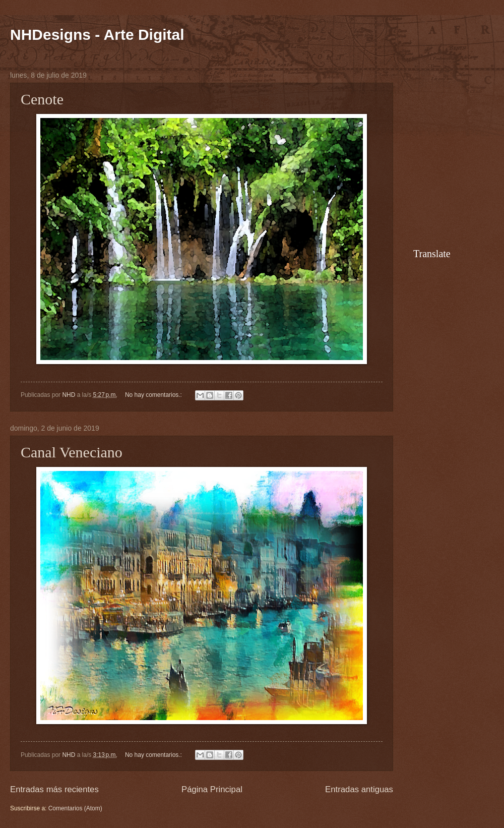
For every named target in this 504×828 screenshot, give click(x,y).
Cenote (42, 99)
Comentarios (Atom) (75, 808)
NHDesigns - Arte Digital (97, 35)
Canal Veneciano (72, 452)
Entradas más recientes (54, 789)
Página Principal (212, 789)
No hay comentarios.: (154, 395)
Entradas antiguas (359, 789)
